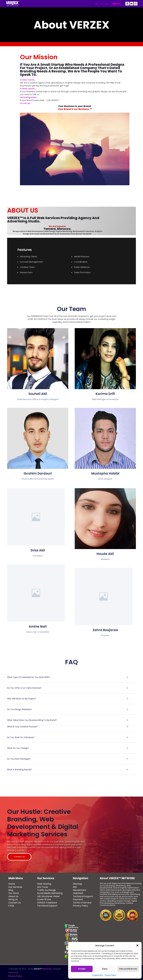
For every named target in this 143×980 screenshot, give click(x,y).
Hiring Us (13, 900)
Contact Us (15, 903)
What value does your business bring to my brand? (32, 720)
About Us (13, 896)
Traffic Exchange (46, 890)
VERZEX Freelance (47, 903)
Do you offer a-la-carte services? (24, 688)
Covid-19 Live (44, 900)
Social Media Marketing (50, 893)
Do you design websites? (19, 709)
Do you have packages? (19, 759)
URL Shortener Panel (48, 896)
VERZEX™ (55, 100)
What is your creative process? (22, 727)
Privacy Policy (110, 975)
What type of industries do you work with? (29, 677)
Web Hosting (44, 884)
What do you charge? (18, 748)
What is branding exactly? (20, 770)
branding (101, 83)
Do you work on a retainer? (21, 737)
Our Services (15, 887)
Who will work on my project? (22, 699)
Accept (82, 969)
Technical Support (47, 906)
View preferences (128, 969)
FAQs (11, 906)
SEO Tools (43, 887)
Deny (105, 969)
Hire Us (116, 4)
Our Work (14, 893)
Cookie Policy (98, 975)
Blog (11, 890)
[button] (137, 945)
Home (12, 884)
